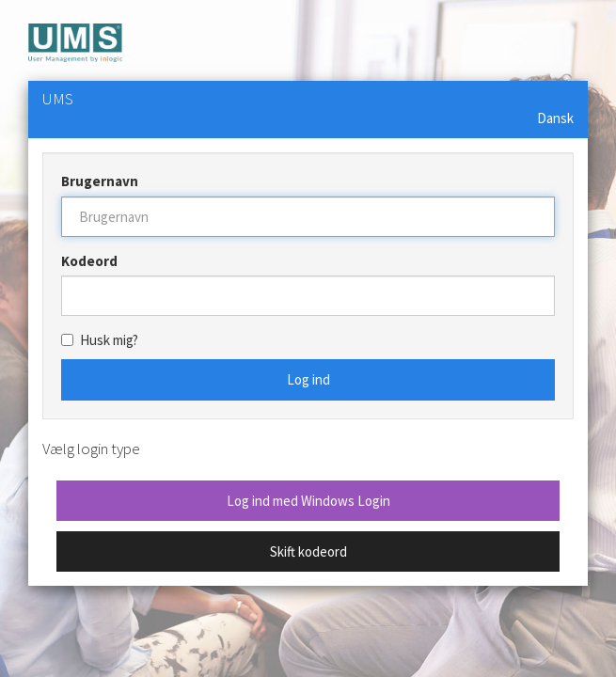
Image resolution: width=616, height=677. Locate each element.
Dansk (555, 118)
